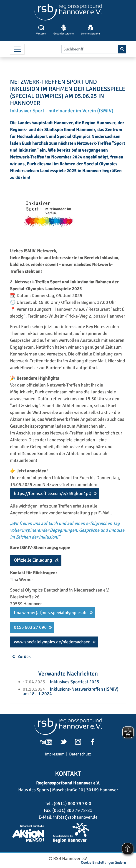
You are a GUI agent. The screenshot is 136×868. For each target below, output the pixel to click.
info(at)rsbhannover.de (75, 817)
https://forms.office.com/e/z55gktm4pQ (53, 493)
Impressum (55, 754)
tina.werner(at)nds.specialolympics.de (51, 613)
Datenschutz (80, 754)
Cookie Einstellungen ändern (103, 863)
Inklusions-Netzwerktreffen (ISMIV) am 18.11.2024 (71, 691)
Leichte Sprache (90, 30)
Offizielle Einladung (33, 560)
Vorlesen (41, 30)
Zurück (24, 656)
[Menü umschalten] (17, 49)
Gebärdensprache (64, 30)
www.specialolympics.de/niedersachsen (52, 642)
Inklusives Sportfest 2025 (74, 682)
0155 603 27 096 (30, 627)
